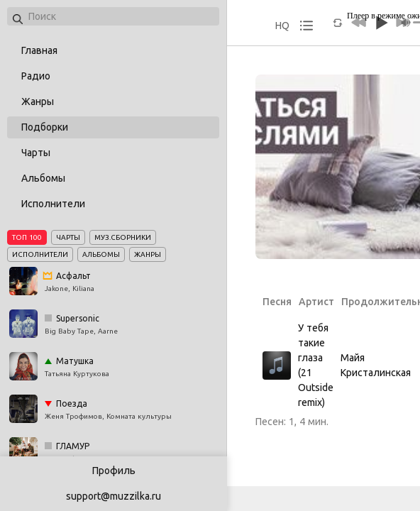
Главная (39, 50)
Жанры (38, 101)
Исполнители (53, 204)
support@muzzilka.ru (114, 496)
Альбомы (43, 178)
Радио (36, 76)
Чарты (36, 153)
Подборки (45, 127)
